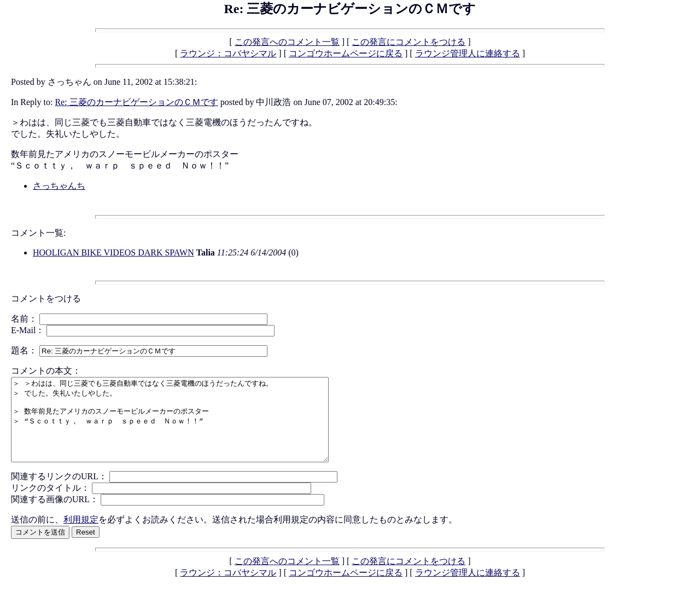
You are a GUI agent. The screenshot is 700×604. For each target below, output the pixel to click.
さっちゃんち (59, 186)
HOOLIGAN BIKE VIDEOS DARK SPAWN (113, 252)
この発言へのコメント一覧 (287, 42)
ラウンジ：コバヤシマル (228, 53)
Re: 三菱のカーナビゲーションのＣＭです (136, 102)
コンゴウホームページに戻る (346, 53)
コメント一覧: (38, 233)
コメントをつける (46, 298)
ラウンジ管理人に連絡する (468, 53)
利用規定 (81, 536)
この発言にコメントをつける (409, 42)
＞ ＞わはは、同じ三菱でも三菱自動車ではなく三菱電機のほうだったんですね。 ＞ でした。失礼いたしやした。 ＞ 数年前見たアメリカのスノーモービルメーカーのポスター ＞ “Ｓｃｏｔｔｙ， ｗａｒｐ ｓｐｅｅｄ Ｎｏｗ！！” (189, 428)
